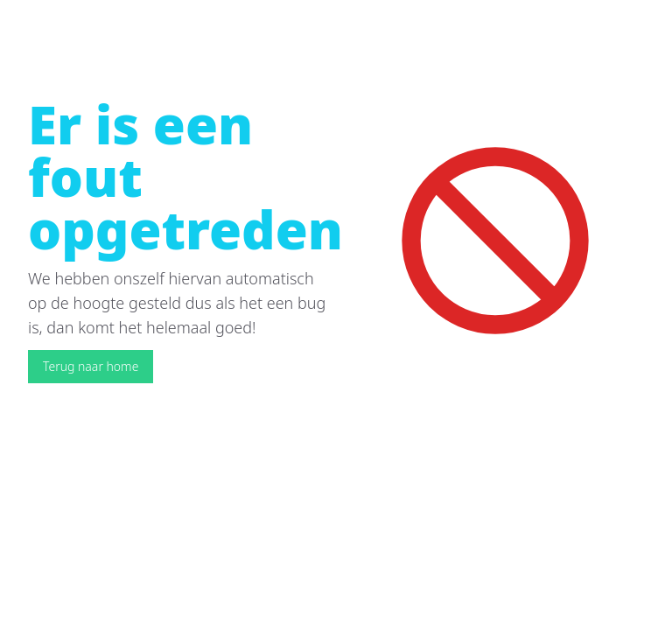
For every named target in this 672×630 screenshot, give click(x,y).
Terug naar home (91, 366)
